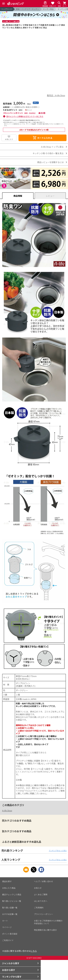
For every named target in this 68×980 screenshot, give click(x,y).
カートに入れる (42, 138)
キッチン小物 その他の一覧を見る (48, 153)
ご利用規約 (39, 908)
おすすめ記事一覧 (10, 914)
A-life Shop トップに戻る (52, 147)
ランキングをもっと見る (58, 850)
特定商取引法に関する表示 (45, 930)
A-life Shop (7, 810)
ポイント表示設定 (10, 934)
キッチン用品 (48, 9)
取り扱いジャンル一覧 (12, 901)
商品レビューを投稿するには (50, 162)
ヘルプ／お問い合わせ (44, 881)
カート (5, 921)
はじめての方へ (41, 901)
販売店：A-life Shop (56, 95)
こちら (34, 951)
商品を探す (7, 881)
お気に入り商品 (9, 888)
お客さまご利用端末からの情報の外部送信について (48, 922)
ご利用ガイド (8, 940)
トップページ (7, 9)
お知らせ (38, 888)
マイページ (7, 927)
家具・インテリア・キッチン (27, 9)
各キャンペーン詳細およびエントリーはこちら (25, 116)
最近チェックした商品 (12, 894)
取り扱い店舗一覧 (10, 908)
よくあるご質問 (41, 894)
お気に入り (9, 139)
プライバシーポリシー (44, 914)
